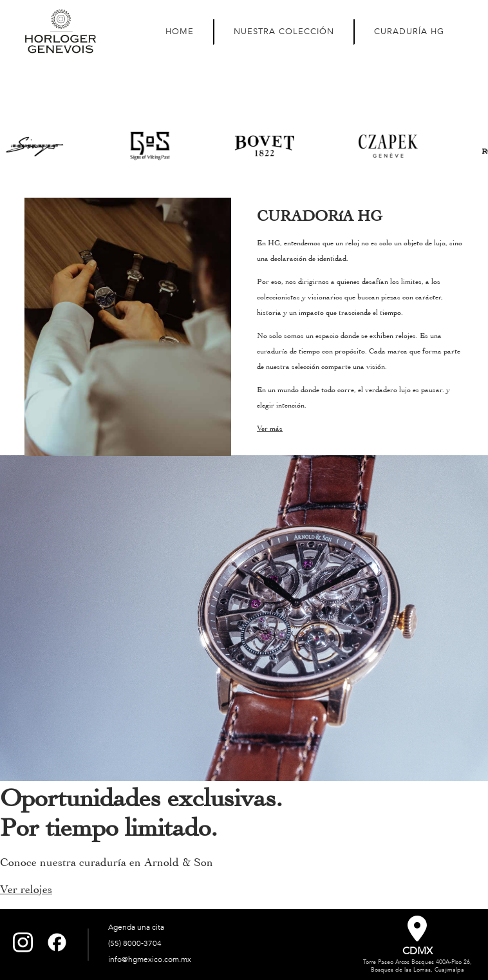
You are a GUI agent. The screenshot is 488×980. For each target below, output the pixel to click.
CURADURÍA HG (409, 32)
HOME (180, 32)
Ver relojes (26, 890)
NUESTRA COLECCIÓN (284, 32)
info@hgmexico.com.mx (150, 959)
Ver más (270, 428)
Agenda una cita (136, 927)
